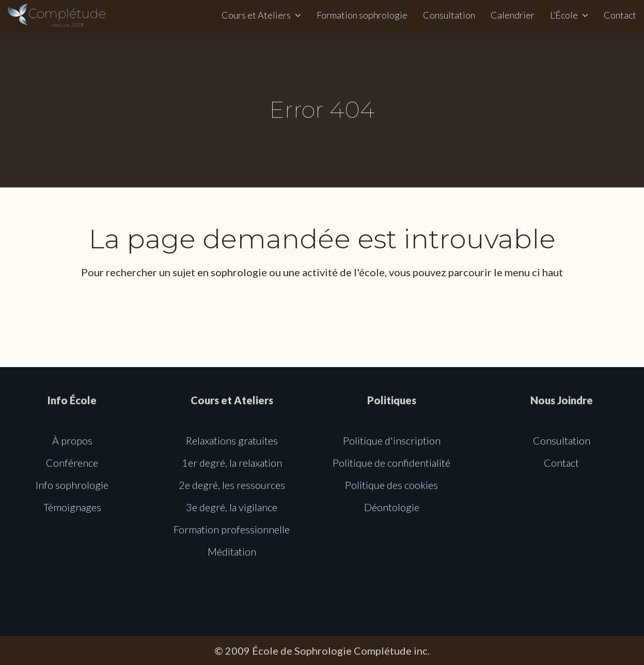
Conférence (72, 463)
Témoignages (72, 507)
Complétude (67, 17)
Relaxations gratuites (232, 440)
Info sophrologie (72, 485)
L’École (564, 15)
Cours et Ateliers (256, 15)
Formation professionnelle (232, 529)
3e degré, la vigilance (232, 507)
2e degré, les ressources (232, 485)
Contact (620, 15)
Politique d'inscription (392, 440)
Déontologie (392, 507)
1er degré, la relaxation (232, 463)
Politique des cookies (391, 485)
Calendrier (513, 15)
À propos (72, 440)
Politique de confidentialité (391, 463)
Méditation (232, 551)
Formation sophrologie (362, 15)
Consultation (449, 15)
